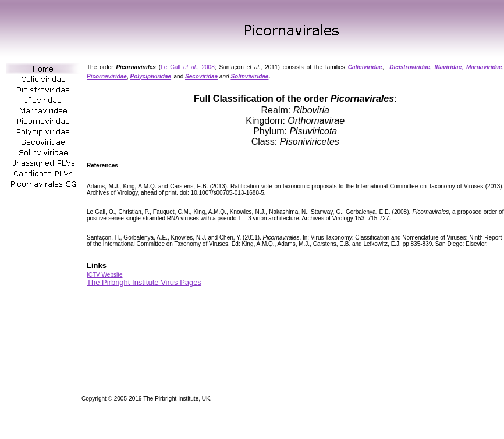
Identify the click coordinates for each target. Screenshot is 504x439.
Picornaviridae (107, 76)
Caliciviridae (365, 67)
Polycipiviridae (150, 76)
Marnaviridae (484, 67)
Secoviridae (201, 76)
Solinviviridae (249, 76)
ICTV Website (105, 275)
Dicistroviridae (409, 67)
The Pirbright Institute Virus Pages (144, 282)
